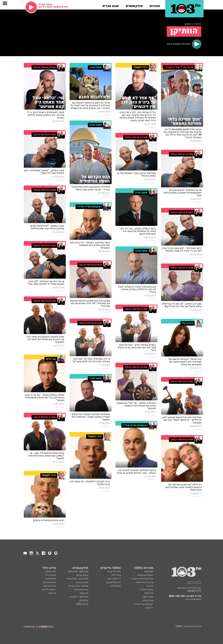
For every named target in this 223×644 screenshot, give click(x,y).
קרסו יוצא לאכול (81, 590)
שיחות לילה (116, 586)
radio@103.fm (194, 591)
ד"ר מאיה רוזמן (114, 579)
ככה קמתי (84, 593)
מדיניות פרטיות (49, 582)
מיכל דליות (116, 575)
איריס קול (149, 593)
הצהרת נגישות (50, 586)
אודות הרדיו (51, 575)
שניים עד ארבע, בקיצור (78, 586)
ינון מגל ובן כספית (145, 575)
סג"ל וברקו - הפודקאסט (78, 579)
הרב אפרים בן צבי (113, 582)
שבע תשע (149, 571)
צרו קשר (52, 593)
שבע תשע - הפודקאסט (78, 571)
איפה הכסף (148, 597)
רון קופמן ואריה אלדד (144, 604)
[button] (155, 5)
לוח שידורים (51, 579)
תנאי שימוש (50, 571)
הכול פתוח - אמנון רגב (79, 597)
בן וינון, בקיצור (82, 575)
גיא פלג (150, 586)
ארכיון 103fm (82, 604)
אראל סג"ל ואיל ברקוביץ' (142, 579)
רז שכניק (149, 608)
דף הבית (198, 24)
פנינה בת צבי (148, 600)
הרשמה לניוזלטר (49, 590)
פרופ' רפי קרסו (114, 571)
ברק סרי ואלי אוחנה (145, 582)
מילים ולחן (84, 600)
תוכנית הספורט (147, 590)
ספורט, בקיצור (82, 582)
